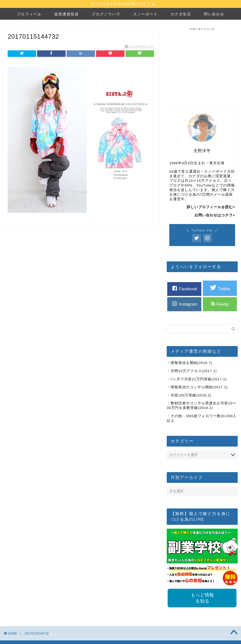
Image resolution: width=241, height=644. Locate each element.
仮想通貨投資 (67, 15)
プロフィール (29, 15)
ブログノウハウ (106, 15)
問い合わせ (214, 15)
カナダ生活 (181, 15)
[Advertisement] (204, 63)
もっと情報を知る (202, 599)
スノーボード (145, 15)
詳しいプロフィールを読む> (211, 208)
